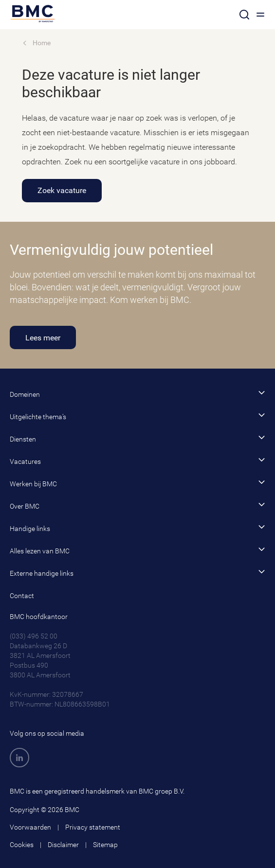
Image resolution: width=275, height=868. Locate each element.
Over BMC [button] (137, 505)
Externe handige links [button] (137, 573)
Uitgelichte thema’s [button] (137, 416)
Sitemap (105, 845)
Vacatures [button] (137, 461)
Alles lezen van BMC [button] (137, 550)
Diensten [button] (137, 438)
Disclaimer (63, 845)
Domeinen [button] (137, 394)
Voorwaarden (30, 827)
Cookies (22, 845)
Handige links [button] (137, 528)
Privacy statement (93, 827)
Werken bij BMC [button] (137, 483)
